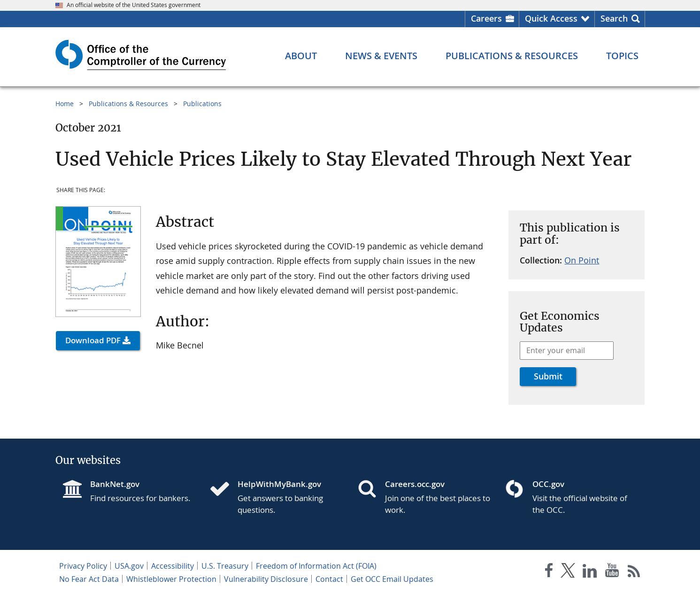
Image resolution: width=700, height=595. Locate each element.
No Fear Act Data (89, 579)
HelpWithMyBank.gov (279, 484)
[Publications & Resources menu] (512, 56)
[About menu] (301, 56)
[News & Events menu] (381, 56)
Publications (202, 104)
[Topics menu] (622, 56)
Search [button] (614, 18)
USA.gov (129, 566)
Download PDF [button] (93, 340)
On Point (582, 260)
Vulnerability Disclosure (266, 579)
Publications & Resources (128, 104)
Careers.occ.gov (415, 484)
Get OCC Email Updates (392, 579)
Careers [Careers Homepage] (486, 18)
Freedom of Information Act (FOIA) (316, 566)
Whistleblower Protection (171, 579)
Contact (329, 579)
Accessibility (173, 566)
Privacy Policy (83, 566)
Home (65, 104)
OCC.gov (548, 484)
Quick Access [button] (551, 18)
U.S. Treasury (225, 566)
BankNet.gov (115, 484)
